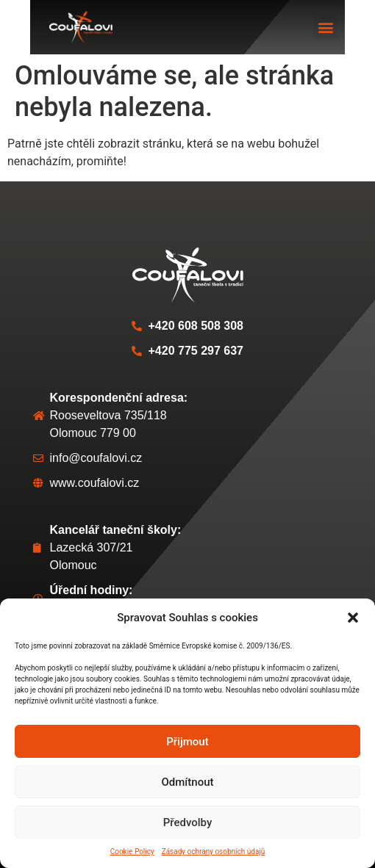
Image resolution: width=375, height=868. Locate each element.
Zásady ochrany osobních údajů (214, 851)
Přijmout (187, 742)
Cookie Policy (132, 851)
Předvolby (188, 822)
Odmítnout (188, 782)
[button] (353, 618)
